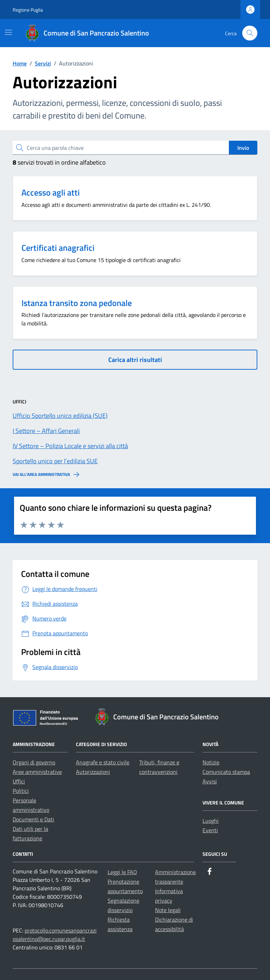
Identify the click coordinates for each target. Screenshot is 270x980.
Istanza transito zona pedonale (77, 303)
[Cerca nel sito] (250, 33)
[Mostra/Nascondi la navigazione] (8, 32)
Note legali (168, 910)
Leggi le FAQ (122, 872)
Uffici (19, 781)
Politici (21, 791)
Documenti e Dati (33, 819)
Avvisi (210, 781)
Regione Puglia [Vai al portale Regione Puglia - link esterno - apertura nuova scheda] (28, 10)
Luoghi (211, 821)
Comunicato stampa (226, 772)
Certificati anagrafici (58, 248)
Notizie (211, 762)
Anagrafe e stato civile (103, 762)
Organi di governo (34, 762)
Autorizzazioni (93, 772)
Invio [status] (243, 148)
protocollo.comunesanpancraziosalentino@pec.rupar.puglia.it (55, 935)
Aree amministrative (37, 772)
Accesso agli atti (51, 192)
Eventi (210, 830)
